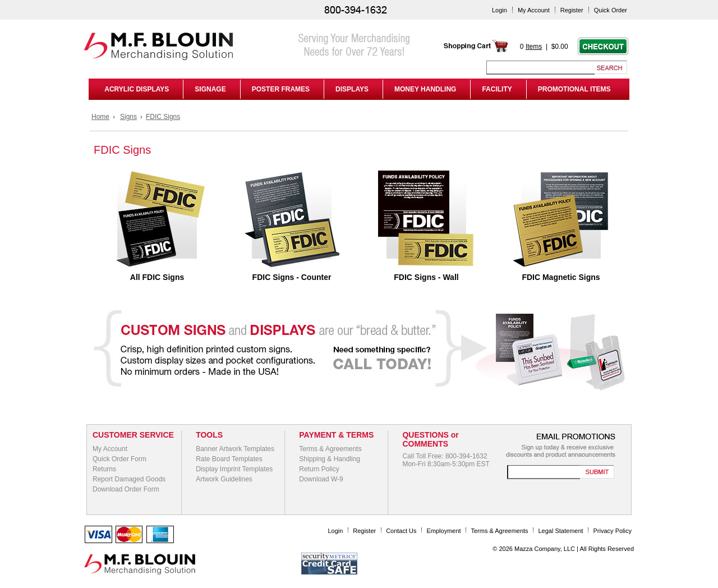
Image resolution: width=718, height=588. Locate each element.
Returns (104, 469)
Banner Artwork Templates (235, 449)
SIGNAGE (210, 89)
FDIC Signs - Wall (426, 277)
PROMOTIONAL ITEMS (574, 89)
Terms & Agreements (330, 449)
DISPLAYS (352, 89)
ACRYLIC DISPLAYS (135, 89)
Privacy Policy (613, 531)
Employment (443, 531)
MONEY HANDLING (425, 89)
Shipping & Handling (330, 459)
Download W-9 (321, 479)
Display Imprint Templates (234, 469)
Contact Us (401, 531)
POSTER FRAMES (281, 89)
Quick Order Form (119, 459)
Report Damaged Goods (129, 479)
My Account (534, 10)
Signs (128, 117)
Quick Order (611, 10)
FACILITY (497, 89)
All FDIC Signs (157, 277)
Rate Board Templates (229, 459)
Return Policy (319, 469)
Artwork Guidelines (224, 479)
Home (100, 117)
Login (500, 10)
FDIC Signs (163, 117)
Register (572, 10)
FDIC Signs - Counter (292, 277)
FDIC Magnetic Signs (561, 277)
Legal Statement (561, 531)
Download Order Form (126, 489)
